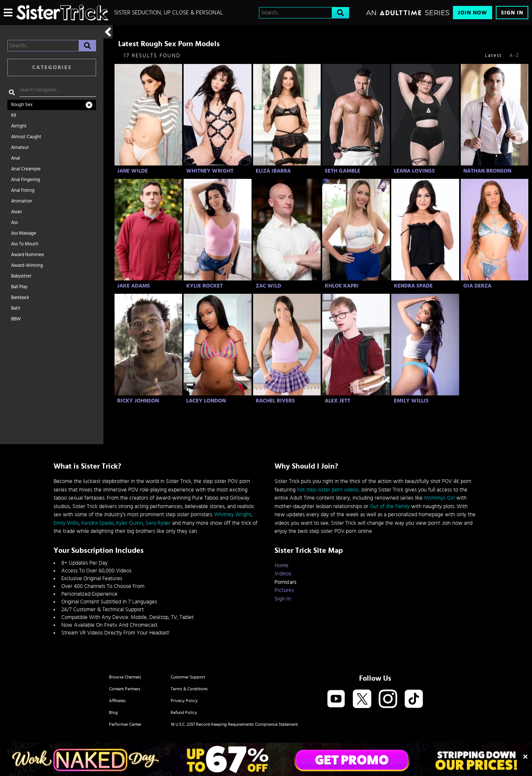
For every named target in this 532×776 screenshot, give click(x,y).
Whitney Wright (210, 171)
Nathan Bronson (487, 171)
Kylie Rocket (204, 286)
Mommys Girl (439, 498)
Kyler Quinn (129, 523)
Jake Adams (134, 286)
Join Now (473, 13)
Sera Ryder (158, 523)
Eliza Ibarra (273, 171)
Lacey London (206, 401)
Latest (494, 56)
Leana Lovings (414, 171)
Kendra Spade (413, 286)
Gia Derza (477, 286)
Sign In (512, 13)
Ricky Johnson (138, 401)
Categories (52, 67)
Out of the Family (390, 506)
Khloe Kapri (342, 286)
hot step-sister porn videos (328, 490)
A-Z (514, 56)
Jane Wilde (132, 171)
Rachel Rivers (275, 401)
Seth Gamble (342, 171)
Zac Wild (268, 286)
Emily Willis (411, 401)
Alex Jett (337, 401)
